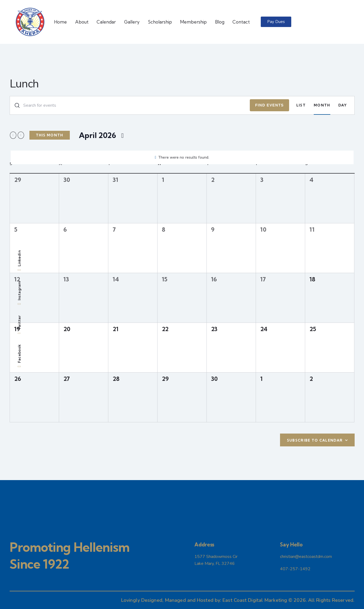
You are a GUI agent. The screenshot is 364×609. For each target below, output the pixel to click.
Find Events (269, 105)
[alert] (182, 157)
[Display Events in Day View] (343, 105)
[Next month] (21, 135)
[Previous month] (13, 135)
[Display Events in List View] (301, 105)
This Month (50, 135)
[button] (276, 22)
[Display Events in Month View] (322, 105)
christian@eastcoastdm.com (306, 557)
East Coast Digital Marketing (255, 600)
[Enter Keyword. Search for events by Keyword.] (130, 105)
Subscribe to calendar (315, 440)
